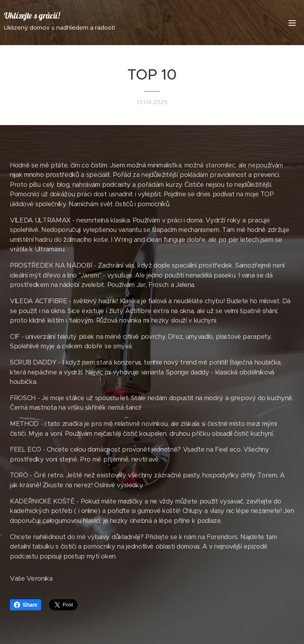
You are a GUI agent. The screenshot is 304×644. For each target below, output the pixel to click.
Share (26, 605)
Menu (292, 23)
